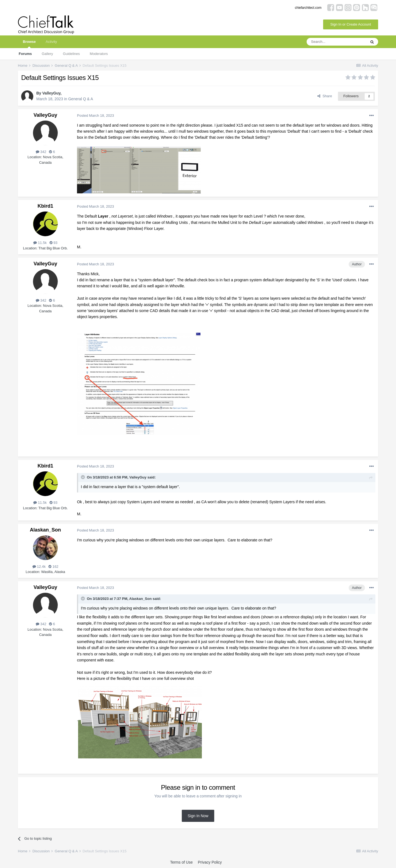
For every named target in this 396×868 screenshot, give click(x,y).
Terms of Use (181, 862)
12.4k (39, 567)
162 (53, 567)
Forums (25, 54)
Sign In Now (198, 816)
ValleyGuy (51, 93)
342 (41, 152)
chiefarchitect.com (308, 8)
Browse (29, 44)
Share (325, 96)
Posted (95, 116)
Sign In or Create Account (351, 24)
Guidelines (71, 54)
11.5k (40, 243)
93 (53, 243)
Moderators (99, 54)
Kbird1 (45, 206)
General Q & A (81, 99)
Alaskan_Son (45, 530)
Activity (51, 42)
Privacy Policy (210, 862)
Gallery (47, 54)
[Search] (336, 42)
